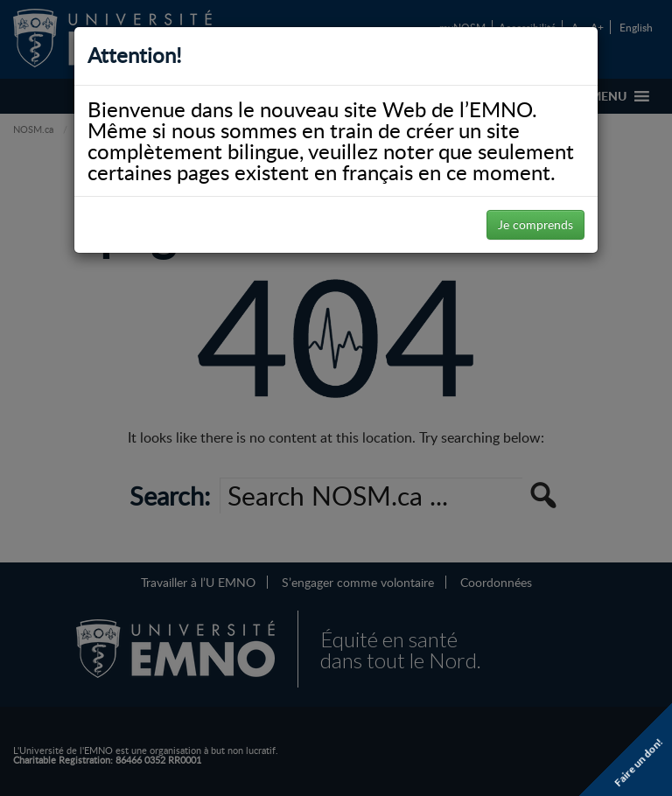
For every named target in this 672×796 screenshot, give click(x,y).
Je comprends (535, 224)
